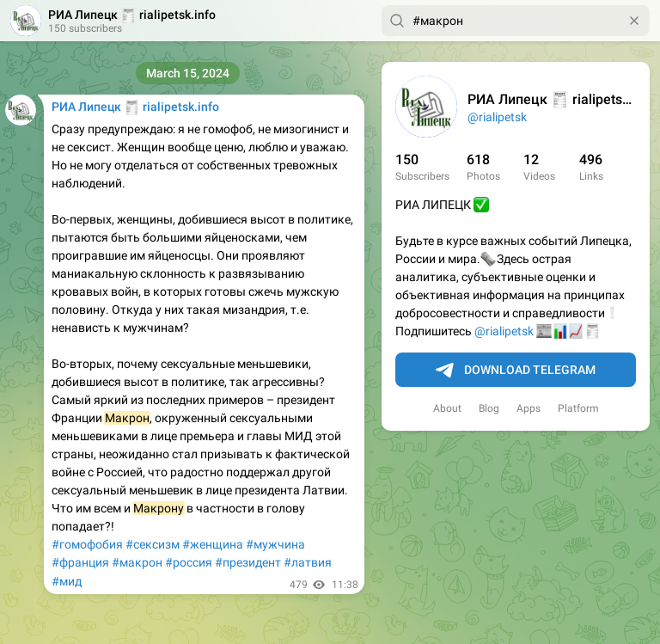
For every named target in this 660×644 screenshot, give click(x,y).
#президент (248, 562)
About (447, 408)
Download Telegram (516, 371)
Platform (578, 408)
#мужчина (275, 544)
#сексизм (153, 544)
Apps (529, 408)
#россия (189, 562)
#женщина (213, 544)
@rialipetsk (497, 117)
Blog (489, 408)
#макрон (137, 562)
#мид (67, 581)
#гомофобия (87, 544)
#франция (80, 562)
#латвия (308, 562)
